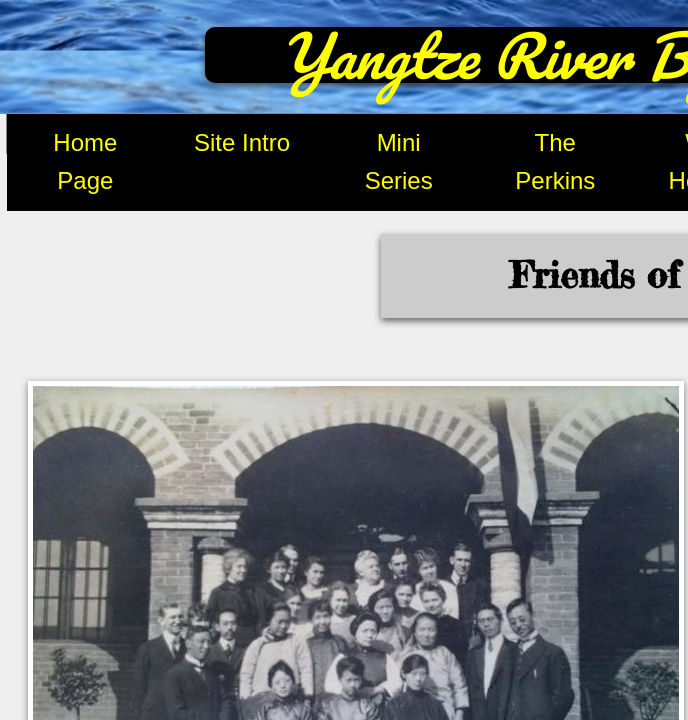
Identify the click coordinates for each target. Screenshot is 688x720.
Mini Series (399, 161)
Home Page (85, 161)
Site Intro (242, 142)
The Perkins (555, 161)
